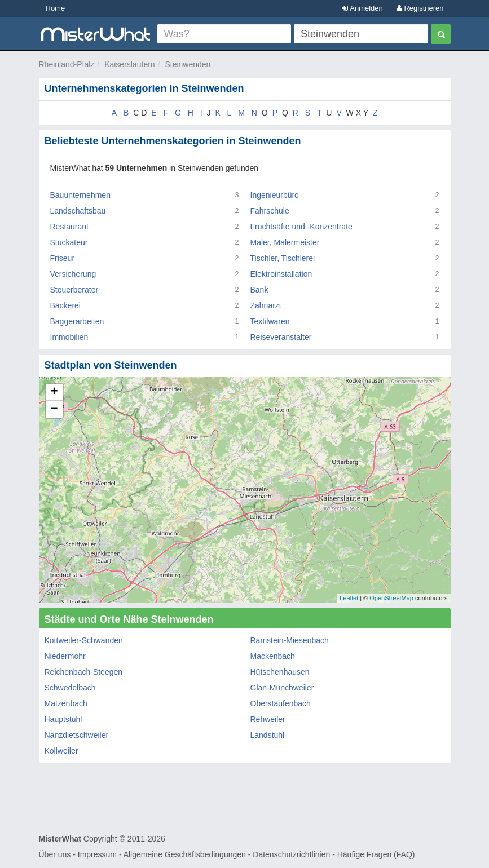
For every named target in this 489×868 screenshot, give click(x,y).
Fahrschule (270, 211)
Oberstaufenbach (281, 703)
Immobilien (69, 337)
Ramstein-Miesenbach (290, 640)
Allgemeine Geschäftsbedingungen (185, 854)
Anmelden (362, 8)
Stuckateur (69, 242)
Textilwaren (270, 321)
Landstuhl (268, 735)
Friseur (63, 258)
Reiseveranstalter (281, 337)
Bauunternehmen (80, 195)
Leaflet (349, 598)
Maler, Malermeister (285, 242)
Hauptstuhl (63, 719)
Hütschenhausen (280, 672)
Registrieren (420, 8)
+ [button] (54, 392)
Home (56, 8)
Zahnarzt (266, 305)
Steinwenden (188, 64)
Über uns (55, 854)
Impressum (97, 854)
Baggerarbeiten (77, 321)
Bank (259, 290)
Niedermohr (65, 656)
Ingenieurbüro (275, 195)
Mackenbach (273, 656)
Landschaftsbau (78, 211)
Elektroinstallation (281, 274)
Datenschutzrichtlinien (291, 854)
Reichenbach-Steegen (84, 672)
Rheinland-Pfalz (67, 64)
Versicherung (73, 274)
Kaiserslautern (130, 64)
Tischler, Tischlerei (283, 258)
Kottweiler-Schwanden (84, 640)
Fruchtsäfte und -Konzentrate (301, 227)
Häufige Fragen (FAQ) (376, 854)
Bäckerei (65, 305)
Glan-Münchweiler (282, 688)
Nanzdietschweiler (77, 735)
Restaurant (69, 227)
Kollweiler (61, 751)
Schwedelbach (70, 688)
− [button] (54, 409)
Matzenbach (66, 703)
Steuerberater (74, 290)
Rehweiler (268, 719)
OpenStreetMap (391, 598)
